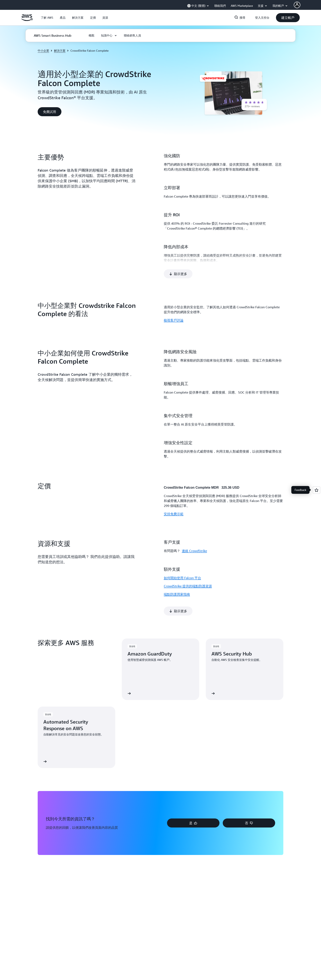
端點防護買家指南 (177, 579)
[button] (47, 18)
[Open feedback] (316, 490)
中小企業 (43, 51)
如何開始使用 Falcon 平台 (182, 562)
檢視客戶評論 (174, 305)
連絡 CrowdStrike (194, 535)
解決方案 (60, 51)
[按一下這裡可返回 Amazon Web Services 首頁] (27, 20)
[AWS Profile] (297, 5)
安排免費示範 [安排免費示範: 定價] (174, 498)
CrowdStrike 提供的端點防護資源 (188, 570)
